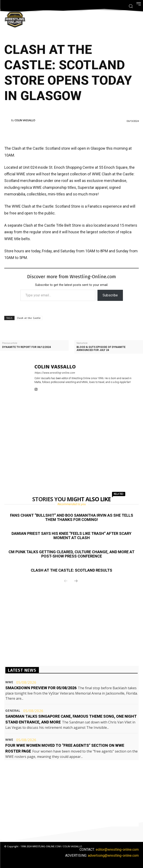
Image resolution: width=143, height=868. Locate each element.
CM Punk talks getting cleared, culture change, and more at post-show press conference (71, 554)
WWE (9, 682)
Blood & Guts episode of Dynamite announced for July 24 (101, 349)
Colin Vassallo (25, 120)
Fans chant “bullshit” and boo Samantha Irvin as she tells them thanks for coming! (72, 517)
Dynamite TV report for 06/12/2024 (27, 347)
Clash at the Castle (29, 318)
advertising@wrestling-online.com (113, 855)
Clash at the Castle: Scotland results (71, 570)
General (13, 711)
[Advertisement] (66, 133)
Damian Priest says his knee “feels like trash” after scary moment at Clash (71, 536)
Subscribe (110, 295)
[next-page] (76, 581)
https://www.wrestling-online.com (55, 373)
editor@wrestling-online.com (117, 850)
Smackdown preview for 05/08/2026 (41, 688)
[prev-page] (66, 581)
